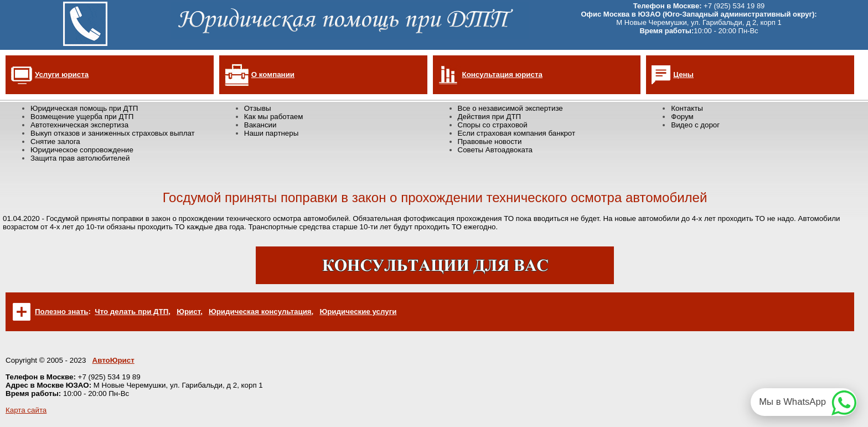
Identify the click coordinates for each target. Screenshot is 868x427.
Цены (683, 74)
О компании (273, 74)
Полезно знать (61, 312)
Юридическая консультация (260, 312)
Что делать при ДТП (131, 312)
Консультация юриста (502, 74)
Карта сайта (26, 410)
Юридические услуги (358, 312)
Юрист (188, 312)
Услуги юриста (62, 74)
